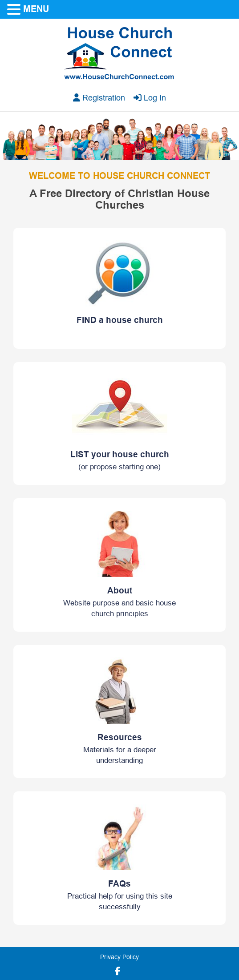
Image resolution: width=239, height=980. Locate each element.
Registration (99, 98)
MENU (36, 9)
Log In (150, 98)
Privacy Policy (119, 957)
